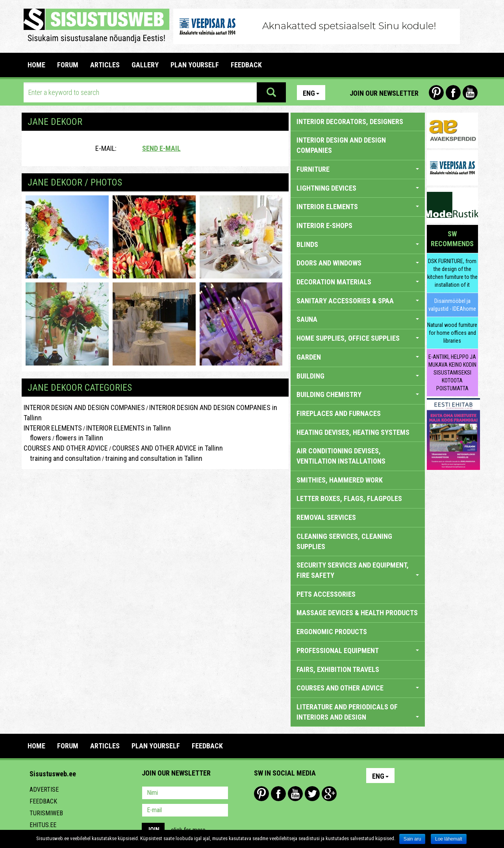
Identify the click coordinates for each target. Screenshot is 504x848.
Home (36, 65)
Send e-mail (161, 148)
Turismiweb (46, 813)
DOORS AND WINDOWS (358, 263)
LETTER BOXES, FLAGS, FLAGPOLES (349, 498)
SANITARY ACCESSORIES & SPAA (358, 301)
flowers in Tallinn (79, 438)
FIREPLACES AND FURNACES (339, 413)
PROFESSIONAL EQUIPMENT (358, 650)
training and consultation (62, 458)
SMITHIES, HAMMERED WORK (340, 480)
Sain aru (412, 839)
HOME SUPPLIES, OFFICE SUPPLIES (358, 338)
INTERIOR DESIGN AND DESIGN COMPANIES (84, 407)
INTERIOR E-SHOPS (324, 225)
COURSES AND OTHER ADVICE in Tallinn (168, 448)
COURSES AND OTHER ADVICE (66, 448)
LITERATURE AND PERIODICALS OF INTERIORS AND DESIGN (358, 712)
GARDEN (358, 357)
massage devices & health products (357, 613)
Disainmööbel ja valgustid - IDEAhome (452, 305)
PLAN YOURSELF (195, 65)
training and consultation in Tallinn (154, 458)
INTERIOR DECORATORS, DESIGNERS (350, 122)
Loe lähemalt (449, 839)
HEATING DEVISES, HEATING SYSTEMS (353, 432)
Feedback (43, 801)
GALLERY (145, 65)
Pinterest (436, 93)
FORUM (68, 65)
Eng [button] (311, 93)
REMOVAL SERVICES (326, 517)
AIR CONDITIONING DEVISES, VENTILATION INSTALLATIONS (341, 456)
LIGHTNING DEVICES (358, 188)
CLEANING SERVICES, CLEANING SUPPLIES (344, 541)
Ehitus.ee (43, 825)
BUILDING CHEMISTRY (358, 394)
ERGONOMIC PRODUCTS (332, 632)
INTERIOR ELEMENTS (53, 428)
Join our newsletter (384, 93)
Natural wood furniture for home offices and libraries (452, 333)
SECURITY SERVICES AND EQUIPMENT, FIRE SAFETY (358, 570)
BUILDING (358, 376)
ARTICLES (105, 65)
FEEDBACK (246, 65)
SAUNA (358, 319)
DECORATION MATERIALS (358, 282)
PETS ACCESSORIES (326, 594)
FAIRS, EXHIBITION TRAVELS (338, 669)
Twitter (312, 794)
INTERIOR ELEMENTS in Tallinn (129, 428)
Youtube (470, 93)
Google (329, 794)
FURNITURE (358, 169)
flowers (37, 438)
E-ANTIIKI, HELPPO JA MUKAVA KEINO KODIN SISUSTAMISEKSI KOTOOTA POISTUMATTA (452, 373)
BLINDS (358, 244)
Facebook (453, 93)
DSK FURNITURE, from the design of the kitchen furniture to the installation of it (452, 273)
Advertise (44, 790)
